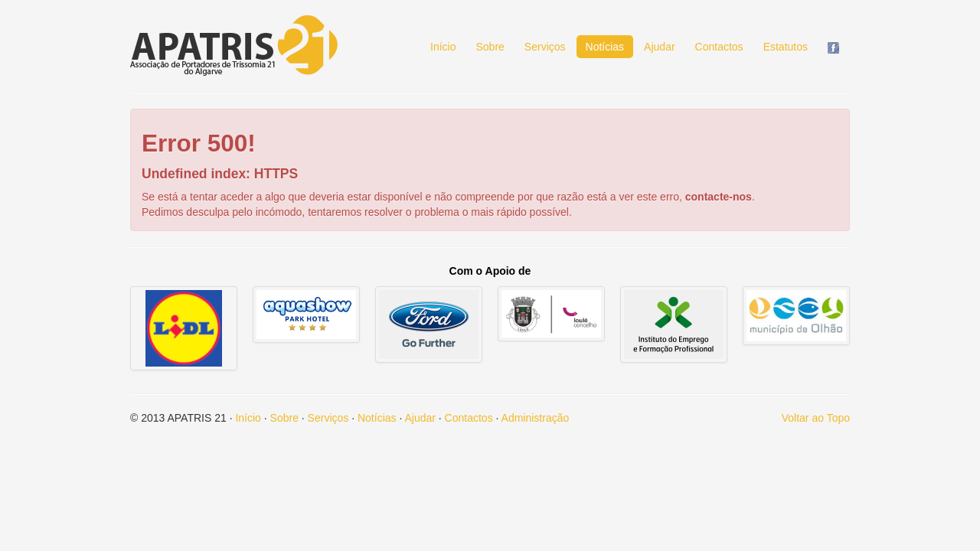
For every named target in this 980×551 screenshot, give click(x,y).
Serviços (545, 47)
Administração (536, 418)
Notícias (605, 47)
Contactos (719, 47)
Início (443, 47)
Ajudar (659, 47)
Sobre (490, 47)
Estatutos (786, 47)
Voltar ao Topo (816, 418)
